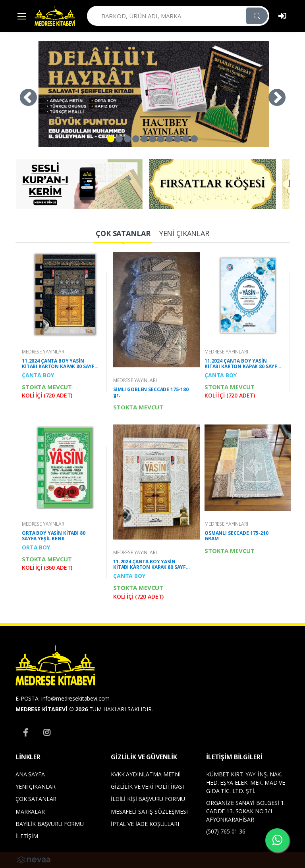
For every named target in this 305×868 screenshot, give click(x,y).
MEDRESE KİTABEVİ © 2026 (52, 709)
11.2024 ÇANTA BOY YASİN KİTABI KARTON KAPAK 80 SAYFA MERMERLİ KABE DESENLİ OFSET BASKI (60, 364)
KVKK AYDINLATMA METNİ (146, 774)
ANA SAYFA (30, 774)
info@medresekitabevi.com (76, 698)
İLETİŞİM (27, 836)
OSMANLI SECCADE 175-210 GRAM (236, 536)
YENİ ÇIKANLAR (36, 786)
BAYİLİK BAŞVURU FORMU (50, 824)
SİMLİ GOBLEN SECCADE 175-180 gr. (151, 392)
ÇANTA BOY (38, 375)
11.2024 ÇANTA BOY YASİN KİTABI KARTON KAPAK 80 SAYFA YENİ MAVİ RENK (242, 364)
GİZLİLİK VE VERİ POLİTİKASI (147, 786)
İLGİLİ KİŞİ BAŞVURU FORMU (148, 799)
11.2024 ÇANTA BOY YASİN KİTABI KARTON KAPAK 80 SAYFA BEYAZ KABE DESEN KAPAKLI (151, 565)
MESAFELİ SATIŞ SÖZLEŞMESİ (149, 811)
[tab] (123, 234)
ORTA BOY (36, 547)
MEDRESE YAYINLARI (44, 352)
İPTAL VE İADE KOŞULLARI (145, 824)
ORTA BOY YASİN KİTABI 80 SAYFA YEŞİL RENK (54, 536)
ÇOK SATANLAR (36, 799)
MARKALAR (30, 811)
